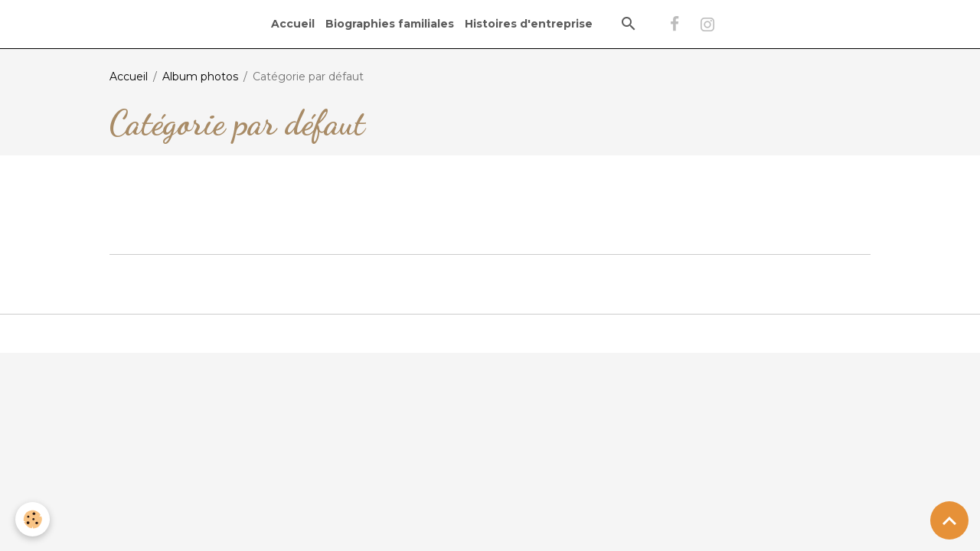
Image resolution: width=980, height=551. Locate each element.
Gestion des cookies (490, 333)
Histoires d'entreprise (529, 24)
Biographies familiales (390, 24)
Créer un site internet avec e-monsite (490, 273)
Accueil (293, 24)
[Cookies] (33, 519)
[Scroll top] (949, 520)
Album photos (200, 77)
